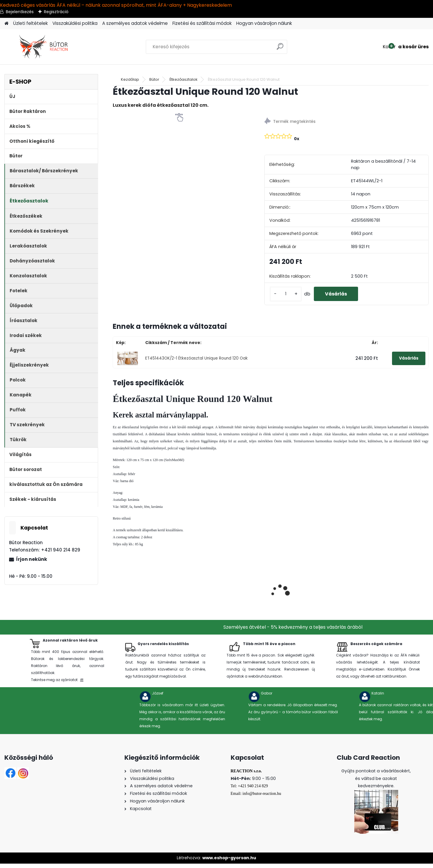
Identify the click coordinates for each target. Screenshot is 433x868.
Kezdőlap (130, 79)
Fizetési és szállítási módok (202, 23)
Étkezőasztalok (184, 79)
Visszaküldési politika (75, 23)
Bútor (154, 79)
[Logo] (45, 47)
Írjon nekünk (32, 559)
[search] (280, 49)
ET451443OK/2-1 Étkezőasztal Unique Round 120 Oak (196, 363)
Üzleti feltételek (30, 23)
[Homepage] (6, 24)
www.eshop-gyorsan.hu (229, 862)
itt (82, 684)
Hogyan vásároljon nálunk (264, 23)
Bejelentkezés (20, 12)
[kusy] (285, 296)
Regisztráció (56, 12)
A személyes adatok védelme (135, 23)
